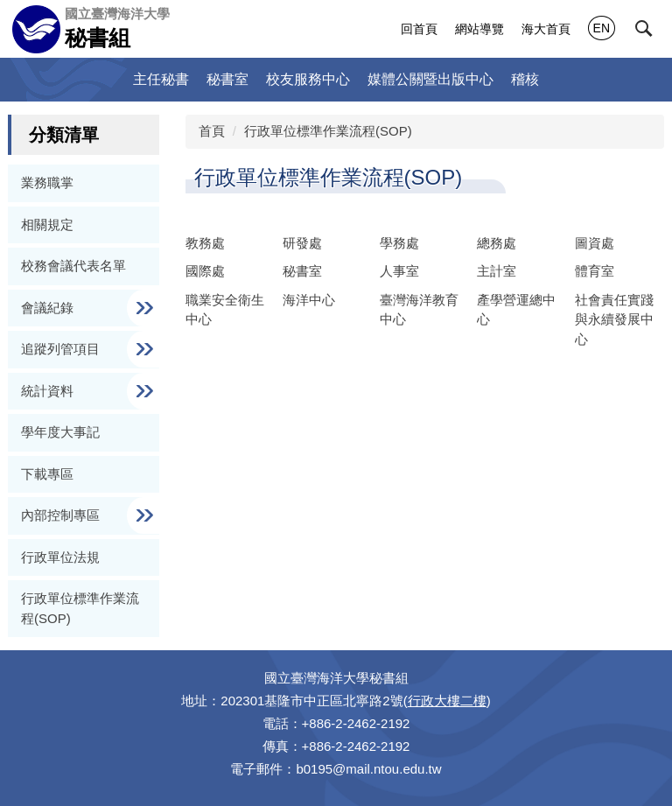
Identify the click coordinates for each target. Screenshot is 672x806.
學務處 (399, 243)
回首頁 (419, 29)
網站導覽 (479, 29)
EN (602, 28)
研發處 (302, 243)
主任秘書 (161, 79)
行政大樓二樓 (447, 701)
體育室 (595, 271)
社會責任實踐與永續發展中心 (614, 319)
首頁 (212, 131)
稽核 (525, 79)
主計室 (497, 271)
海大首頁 (546, 29)
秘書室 (227, 79)
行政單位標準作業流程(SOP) (328, 131)
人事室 (399, 271)
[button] (644, 29)
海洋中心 (309, 300)
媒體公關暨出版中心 (430, 79)
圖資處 (595, 243)
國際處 (205, 271)
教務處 (205, 243)
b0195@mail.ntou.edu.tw (368, 769)
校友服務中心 (308, 79)
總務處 (497, 243)
